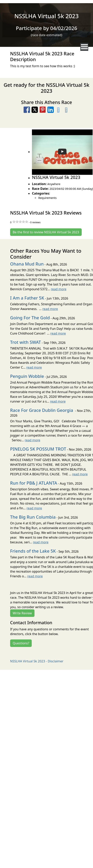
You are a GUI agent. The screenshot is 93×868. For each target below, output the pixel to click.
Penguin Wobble (27, 376)
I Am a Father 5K (27, 298)
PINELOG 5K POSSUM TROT (38, 449)
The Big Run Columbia (33, 517)
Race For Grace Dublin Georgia (42, 410)
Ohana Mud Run (27, 264)
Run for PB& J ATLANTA (34, 483)
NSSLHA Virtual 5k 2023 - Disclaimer (37, 661)
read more (58, 289)
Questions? (21, 643)
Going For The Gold (30, 318)
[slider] (20, 222)
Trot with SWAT (25, 342)
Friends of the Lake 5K (33, 551)
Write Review (22, 613)
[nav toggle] (84, 47)
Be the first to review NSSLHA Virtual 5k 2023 (46, 232)
